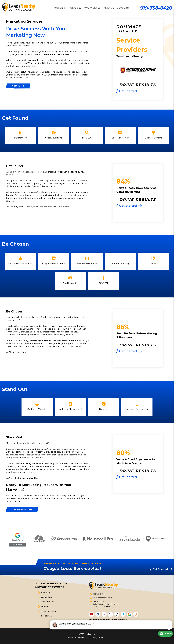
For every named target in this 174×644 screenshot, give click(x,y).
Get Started (46, 616)
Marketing (46, 593)
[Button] (18, 86)
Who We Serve (48, 602)
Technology (46, 597)
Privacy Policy (92, 638)
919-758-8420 (156, 8)
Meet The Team (48, 611)
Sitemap (103, 638)
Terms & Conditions (76, 638)
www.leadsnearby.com (102, 598)
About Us (45, 607)
